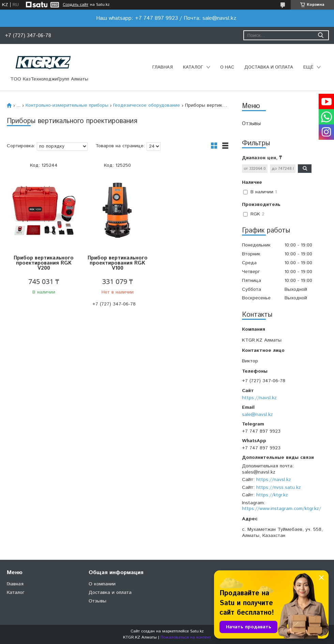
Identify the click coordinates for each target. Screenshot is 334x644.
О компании (102, 584)
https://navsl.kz (259, 398)
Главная (163, 67)
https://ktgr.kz (272, 495)
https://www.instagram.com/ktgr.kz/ (282, 509)
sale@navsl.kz (257, 415)
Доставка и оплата (269, 67)
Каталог (193, 67)
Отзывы (251, 124)
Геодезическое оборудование (147, 105)
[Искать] (321, 35)
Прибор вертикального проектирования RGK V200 (44, 263)
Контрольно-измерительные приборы (67, 105)
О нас (227, 67)
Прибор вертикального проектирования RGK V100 (118, 263)
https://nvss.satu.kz (279, 488)
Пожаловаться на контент (186, 637)
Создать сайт (75, 5)
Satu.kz (197, 631)
